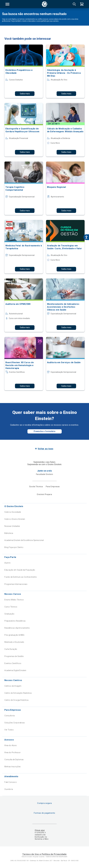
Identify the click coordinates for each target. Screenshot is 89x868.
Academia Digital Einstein (15, 670)
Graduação (9, 614)
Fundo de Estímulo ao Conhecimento (21, 577)
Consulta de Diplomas (14, 760)
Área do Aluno (11, 745)
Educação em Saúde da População (20, 570)
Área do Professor (12, 752)
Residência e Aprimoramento (17, 628)
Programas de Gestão (14, 656)
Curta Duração (11, 649)
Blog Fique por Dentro (14, 547)
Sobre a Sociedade (13, 512)
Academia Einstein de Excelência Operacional (24, 540)
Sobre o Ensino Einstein (15, 519)
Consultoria (10, 716)
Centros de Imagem (13, 686)
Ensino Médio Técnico (14, 600)
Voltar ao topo (45, 449)
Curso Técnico (11, 607)
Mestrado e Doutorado (14, 642)
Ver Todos (9, 730)
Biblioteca (9, 533)
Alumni (7, 563)
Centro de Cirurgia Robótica (16, 700)
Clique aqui (40, 830)
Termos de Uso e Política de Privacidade (44, 854)
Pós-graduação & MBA (14, 635)
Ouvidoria (9, 789)
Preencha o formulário (45, 431)
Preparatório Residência (15, 621)
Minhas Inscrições (12, 767)
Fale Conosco (11, 782)
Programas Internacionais (16, 584)
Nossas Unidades (12, 526)
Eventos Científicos (13, 663)
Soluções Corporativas (15, 723)
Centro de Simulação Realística (18, 693)
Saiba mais (25, 94)
